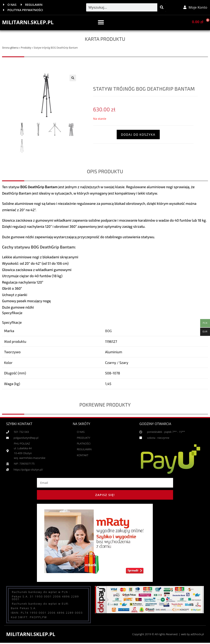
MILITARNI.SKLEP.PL (29, 23)
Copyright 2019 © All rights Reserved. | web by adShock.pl (166, 634)
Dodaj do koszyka (138, 135)
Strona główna (10, 48)
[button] (101, 23)
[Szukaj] (162, 8)
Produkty (26, 48)
